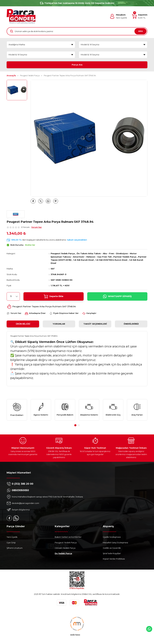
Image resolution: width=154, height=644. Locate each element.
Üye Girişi (11, 543)
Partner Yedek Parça (125, 257)
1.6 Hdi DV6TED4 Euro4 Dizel (111, 260)
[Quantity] (13, 296)
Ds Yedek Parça (63, 553)
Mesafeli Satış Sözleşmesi (115, 543)
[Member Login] (118, 16)
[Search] (77, 31)
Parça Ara (77, 65)
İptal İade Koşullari (112, 553)
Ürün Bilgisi (23, 324)
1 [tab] (75, 425)
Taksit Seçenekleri (95, 324)
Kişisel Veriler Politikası (114, 559)
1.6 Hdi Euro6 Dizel (83, 260)
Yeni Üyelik (12, 537)
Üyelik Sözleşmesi (112, 537)
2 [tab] (79, 425)
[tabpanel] (17, 410)
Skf (53, 269)
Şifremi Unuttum (15, 548)
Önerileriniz (131, 324)
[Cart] (140, 16)
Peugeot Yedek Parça (63, 253)
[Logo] (21, 16)
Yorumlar (59, 324)
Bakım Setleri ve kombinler (68, 537)
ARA (140, 31)
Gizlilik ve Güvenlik (112, 548)
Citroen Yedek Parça (65, 548)
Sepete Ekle (54, 296)
